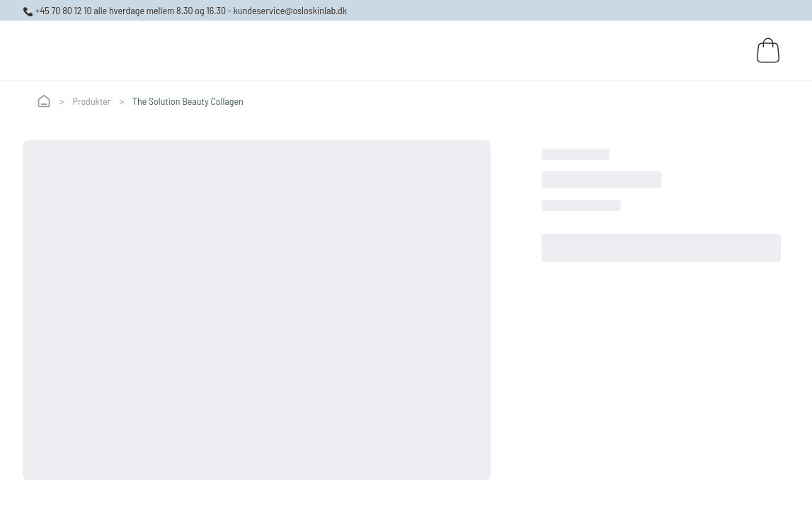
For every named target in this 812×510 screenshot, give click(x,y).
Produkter (92, 101)
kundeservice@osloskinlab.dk (291, 10)
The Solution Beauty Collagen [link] (188, 101)
